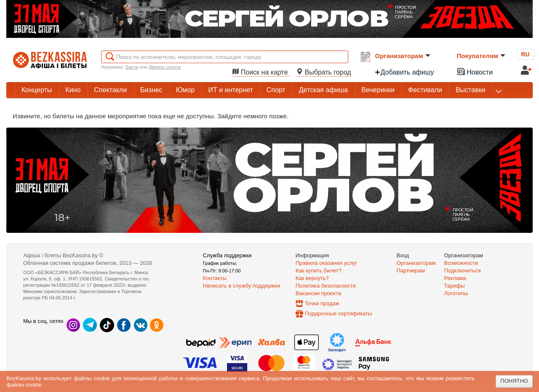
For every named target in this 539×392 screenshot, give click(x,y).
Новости (475, 71)
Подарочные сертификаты (338, 313)
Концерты (37, 90)
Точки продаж (322, 303)
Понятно (514, 381)
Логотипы (456, 293)
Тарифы (455, 286)
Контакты (215, 278)
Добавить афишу (404, 72)
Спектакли (110, 90)
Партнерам (411, 271)
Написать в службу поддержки (241, 286)
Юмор (185, 90)
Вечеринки (378, 90)
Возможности (461, 263)
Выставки (471, 90)
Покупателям (481, 56)
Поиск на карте (261, 72)
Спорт (276, 90)
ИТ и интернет (230, 90)
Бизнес (151, 90)
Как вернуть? (312, 278)
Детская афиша (323, 90)
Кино (73, 90)
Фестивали (425, 90)
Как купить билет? (319, 271)
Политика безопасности (326, 286)
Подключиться (463, 271)
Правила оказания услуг (327, 263)
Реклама (455, 278)
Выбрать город (324, 72)
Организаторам (403, 56)
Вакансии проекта (319, 293)
